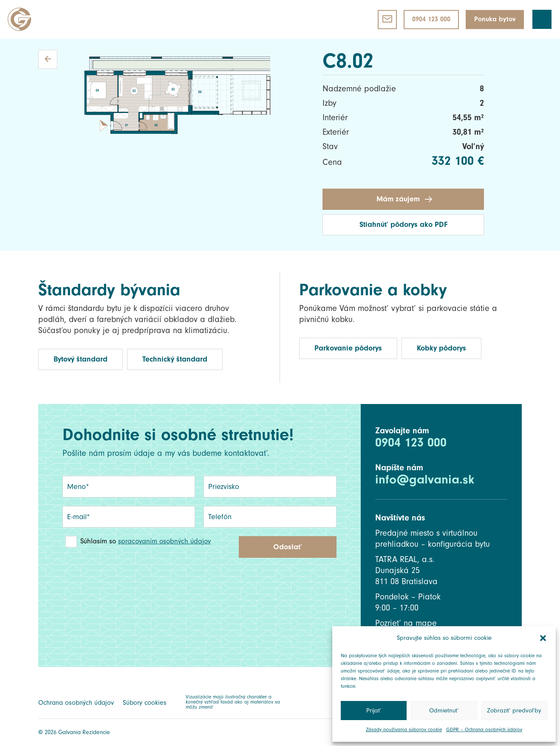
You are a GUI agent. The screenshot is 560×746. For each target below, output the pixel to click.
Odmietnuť (444, 711)
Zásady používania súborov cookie (404, 730)
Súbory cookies (145, 703)
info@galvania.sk (425, 479)
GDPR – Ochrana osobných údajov (484, 730)
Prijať (374, 711)
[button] (543, 638)
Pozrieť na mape (406, 623)
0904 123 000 (411, 442)
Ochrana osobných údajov (76, 703)
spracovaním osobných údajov (164, 541)
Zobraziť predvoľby (514, 711)
